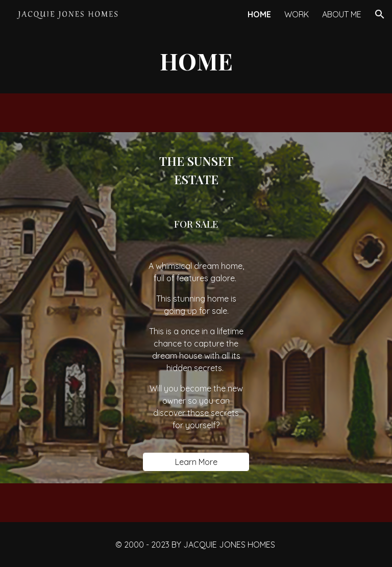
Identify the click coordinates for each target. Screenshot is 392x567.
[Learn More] (196, 462)
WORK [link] (297, 14)
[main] (196, 61)
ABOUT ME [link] (342, 14)
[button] (380, 14)
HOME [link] (259, 14)
